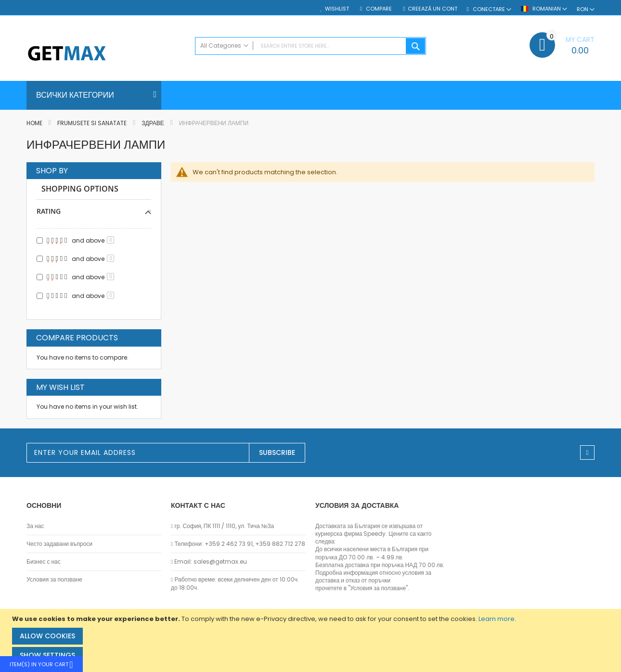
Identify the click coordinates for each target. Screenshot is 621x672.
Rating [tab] (49, 211)
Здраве (154, 123)
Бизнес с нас (44, 562)
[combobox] (310, 46)
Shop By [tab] (52, 171)
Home (35, 123)
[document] (312, 640)
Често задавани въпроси (59, 544)
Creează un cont (433, 9)
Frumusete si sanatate (93, 123)
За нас (35, 526)
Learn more (497, 619)
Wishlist (337, 9)
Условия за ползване (54, 580)
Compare (378, 9)
